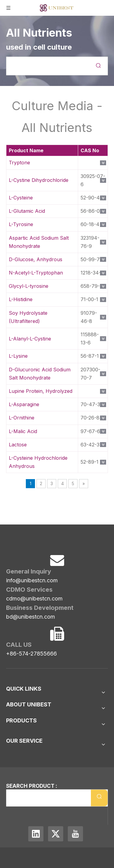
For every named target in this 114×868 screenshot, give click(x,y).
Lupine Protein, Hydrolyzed (41, 391)
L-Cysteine (21, 198)
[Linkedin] (37, 832)
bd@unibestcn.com (31, 608)
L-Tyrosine (21, 224)
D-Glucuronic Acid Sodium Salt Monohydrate (40, 374)
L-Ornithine (22, 418)
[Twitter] (56, 832)
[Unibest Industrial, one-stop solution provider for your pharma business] (11, 535)
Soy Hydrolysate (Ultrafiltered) (28, 317)
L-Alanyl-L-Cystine (30, 339)
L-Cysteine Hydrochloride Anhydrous (38, 462)
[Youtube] (75, 832)
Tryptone (19, 163)
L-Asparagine (24, 404)
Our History (20, 735)
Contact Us (19, 699)
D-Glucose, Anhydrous (36, 259)
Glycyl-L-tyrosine (29, 286)
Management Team (28, 744)
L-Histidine (21, 299)
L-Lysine (18, 356)
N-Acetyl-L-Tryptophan (36, 273)
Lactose (18, 445)
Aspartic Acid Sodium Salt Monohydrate (39, 242)
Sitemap (15, 690)
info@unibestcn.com (32, 572)
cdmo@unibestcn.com (34, 590)
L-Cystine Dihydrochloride (39, 180)
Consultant (19, 754)
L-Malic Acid (23, 431)
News (13, 709)
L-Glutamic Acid (27, 211)
